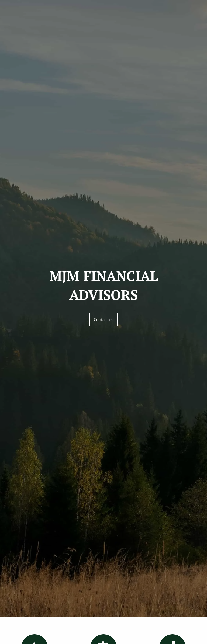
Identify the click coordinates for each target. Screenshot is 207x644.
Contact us (103, 319)
